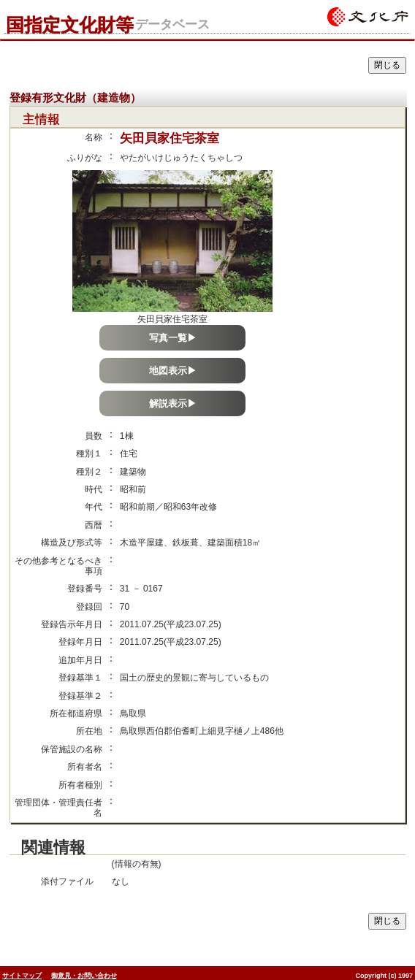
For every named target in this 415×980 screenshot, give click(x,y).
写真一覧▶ (173, 338)
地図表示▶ (173, 371)
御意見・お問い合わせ (84, 976)
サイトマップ (22, 976)
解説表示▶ (173, 403)
